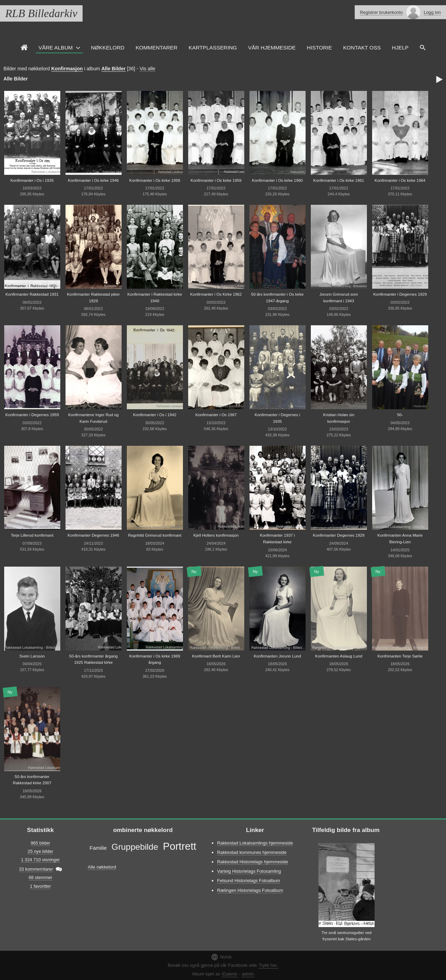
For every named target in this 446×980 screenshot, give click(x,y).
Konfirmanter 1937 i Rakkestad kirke (278, 539)
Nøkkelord (108, 48)
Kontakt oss (362, 48)
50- (400, 415)
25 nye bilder (40, 851)
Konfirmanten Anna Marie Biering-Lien (400, 539)
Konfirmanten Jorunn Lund (277, 656)
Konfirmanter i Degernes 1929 (400, 294)
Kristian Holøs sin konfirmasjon (339, 418)
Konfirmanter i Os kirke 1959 (216, 180)
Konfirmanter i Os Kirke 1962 (216, 294)
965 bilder (40, 843)
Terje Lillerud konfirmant (32, 535)
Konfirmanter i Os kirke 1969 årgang (155, 659)
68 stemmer (40, 877)
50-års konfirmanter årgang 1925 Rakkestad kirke (94, 659)
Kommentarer (156, 48)
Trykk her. (268, 965)
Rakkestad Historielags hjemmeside (252, 862)
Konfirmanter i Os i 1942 (155, 415)
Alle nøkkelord (102, 867)
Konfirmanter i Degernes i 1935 (278, 418)
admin (248, 974)
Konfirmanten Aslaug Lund (339, 656)
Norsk (221, 957)
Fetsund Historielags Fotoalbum (249, 881)
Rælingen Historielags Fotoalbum (250, 890)
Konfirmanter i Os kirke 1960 (277, 180)
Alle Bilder (114, 69)
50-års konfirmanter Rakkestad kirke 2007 (32, 780)
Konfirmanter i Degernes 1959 (32, 415)
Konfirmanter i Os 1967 (216, 415)
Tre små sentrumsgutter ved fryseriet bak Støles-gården (347, 936)
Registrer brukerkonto (381, 12)
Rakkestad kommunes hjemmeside (252, 852)
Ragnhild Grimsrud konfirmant (155, 535)
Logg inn (432, 12)
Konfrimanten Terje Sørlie (400, 656)
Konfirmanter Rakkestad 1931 (32, 294)
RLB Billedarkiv (41, 13)
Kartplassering (213, 48)
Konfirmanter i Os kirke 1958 (155, 180)
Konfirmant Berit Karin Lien (216, 656)
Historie (320, 48)
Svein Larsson (32, 656)
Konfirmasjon (67, 69)
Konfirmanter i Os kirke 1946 (93, 180)
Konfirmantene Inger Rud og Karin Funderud (94, 418)
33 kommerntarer (36, 869)
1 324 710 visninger (40, 860)
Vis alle (147, 69)
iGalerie (230, 974)
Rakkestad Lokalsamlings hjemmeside (255, 843)
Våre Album (56, 48)
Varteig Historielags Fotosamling (249, 871)
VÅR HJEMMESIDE (272, 48)
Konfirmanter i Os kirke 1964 (400, 180)
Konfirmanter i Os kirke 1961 (339, 180)
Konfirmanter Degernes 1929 (339, 535)
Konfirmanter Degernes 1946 (93, 535)
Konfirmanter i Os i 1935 (32, 180)
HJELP (400, 48)
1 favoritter (40, 886)
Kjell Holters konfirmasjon (216, 535)
